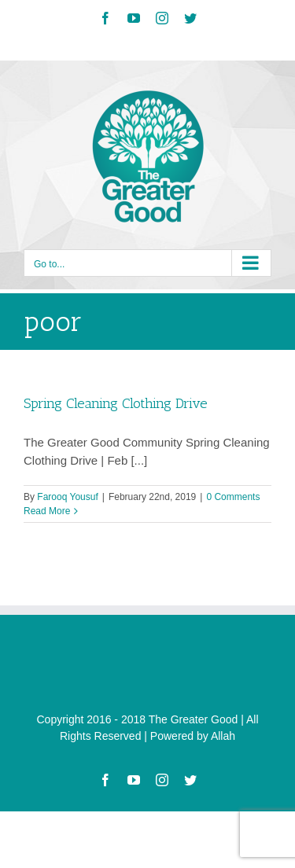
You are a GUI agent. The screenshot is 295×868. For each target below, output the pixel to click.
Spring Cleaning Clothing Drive (116, 403)
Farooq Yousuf (67, 497)
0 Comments (233, 497)
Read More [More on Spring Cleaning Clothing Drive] (47, 511)
